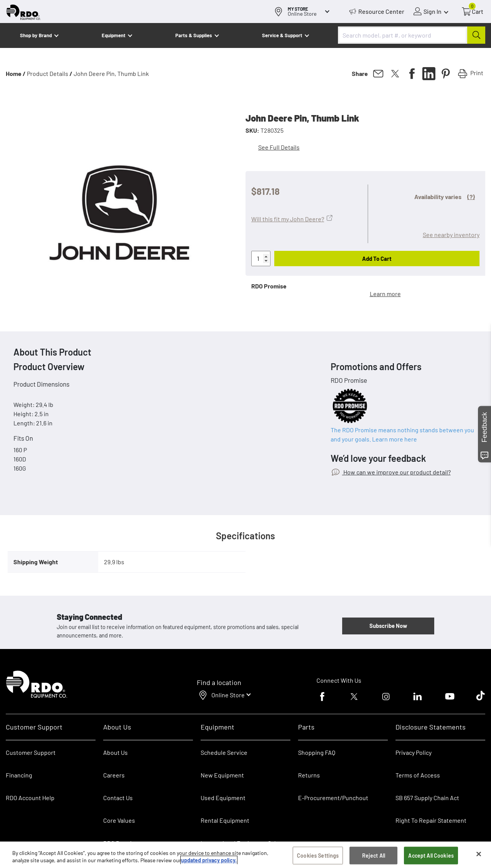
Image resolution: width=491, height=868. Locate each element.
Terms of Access (418, 775)
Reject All (374, 856)
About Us (115, 752)
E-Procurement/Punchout (333, 798)
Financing (19, 775)
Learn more (385, 294)
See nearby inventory (451, 235)
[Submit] (476, 35)
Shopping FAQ (317, 752)
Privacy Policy (414, 752)
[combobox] (412, 35)
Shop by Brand (36, 35)
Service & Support (282, 35)
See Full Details (279, 147)
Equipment (114, 35)
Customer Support (31, 752)
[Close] (479, 854)
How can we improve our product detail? (396, 472)
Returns (309, 775)
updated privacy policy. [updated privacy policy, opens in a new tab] (209, 860)
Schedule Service (224, 752)
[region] (245, 855)
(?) (471, 197)
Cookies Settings (318, 856)
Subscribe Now (388, 626)
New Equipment (222, 775)
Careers (114, 775)
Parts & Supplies (194, 35)
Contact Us (118, 798)
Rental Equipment (226, 820)
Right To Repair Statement (431, 820)
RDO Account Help (30, 798)
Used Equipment (223, 798)
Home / (16, 73)
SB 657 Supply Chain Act (427, 798)
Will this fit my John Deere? (288, 219)
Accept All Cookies (431, 856)
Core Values (119, 820)
